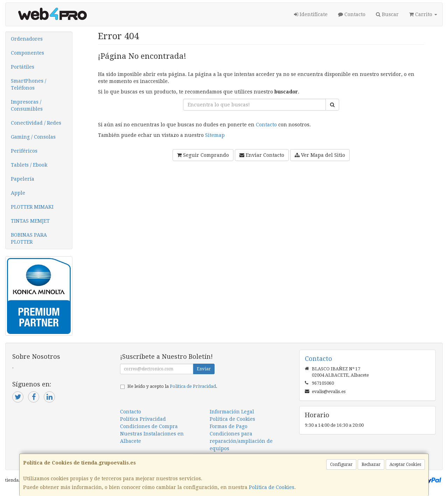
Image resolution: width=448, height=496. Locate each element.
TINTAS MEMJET (30, 221)
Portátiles (23, 67)
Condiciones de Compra (149, 426)
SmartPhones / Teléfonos (29, 84)
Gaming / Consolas (33, 137)
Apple (18, 193)
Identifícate (311, 14)
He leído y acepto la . (172, 386)
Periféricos (24, 151)
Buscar (387, 14)
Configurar (341, 464)
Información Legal (232, 412)
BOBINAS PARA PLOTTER (29, 238)
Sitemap (215, 135)
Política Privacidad (143, 419)
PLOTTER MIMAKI (32, 207)
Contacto (352, 14)
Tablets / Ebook (29, 165)
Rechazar (371, 464)
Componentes (27, 53)
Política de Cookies (272, 487)
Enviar (204, 369)
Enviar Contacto (262, 155)
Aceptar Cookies (405, 464)
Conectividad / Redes (36, 123)
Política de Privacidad (193, 386)
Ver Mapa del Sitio (320, 155)
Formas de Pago (229, 426)
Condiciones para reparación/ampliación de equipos (241, 441)
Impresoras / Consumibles (27, 105)
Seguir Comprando (203, 155)
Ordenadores (27, 39)
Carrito (423, 14)
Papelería (23, 179)
